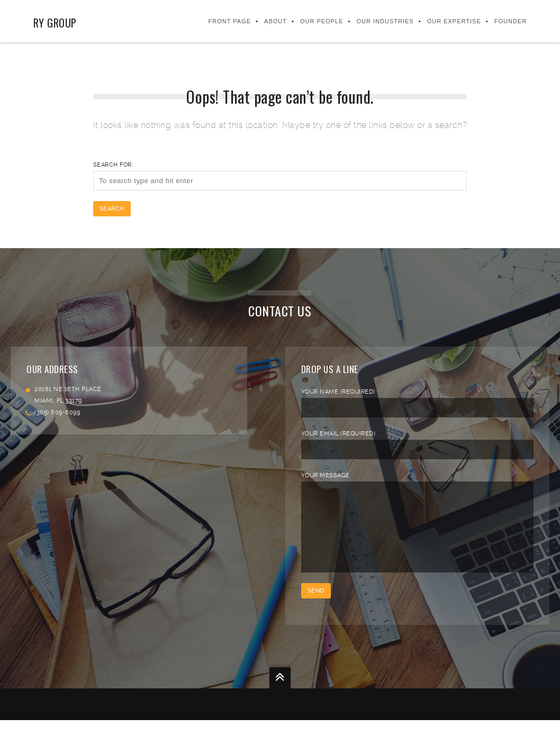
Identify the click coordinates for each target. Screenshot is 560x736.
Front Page (230, 21)
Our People (322, 21)
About (276, 21)
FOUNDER (511, 21)
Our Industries (385, 21)
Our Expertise (454, 21)
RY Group (55, 23)
